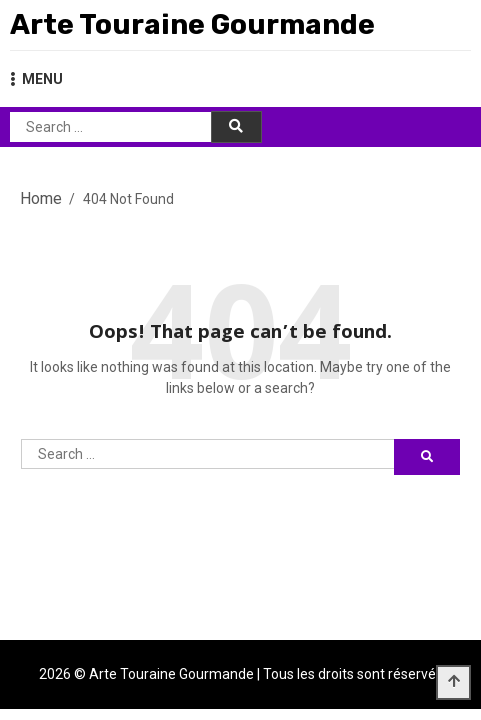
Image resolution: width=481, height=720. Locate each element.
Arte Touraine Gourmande (192, 24)
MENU (36, 79)
